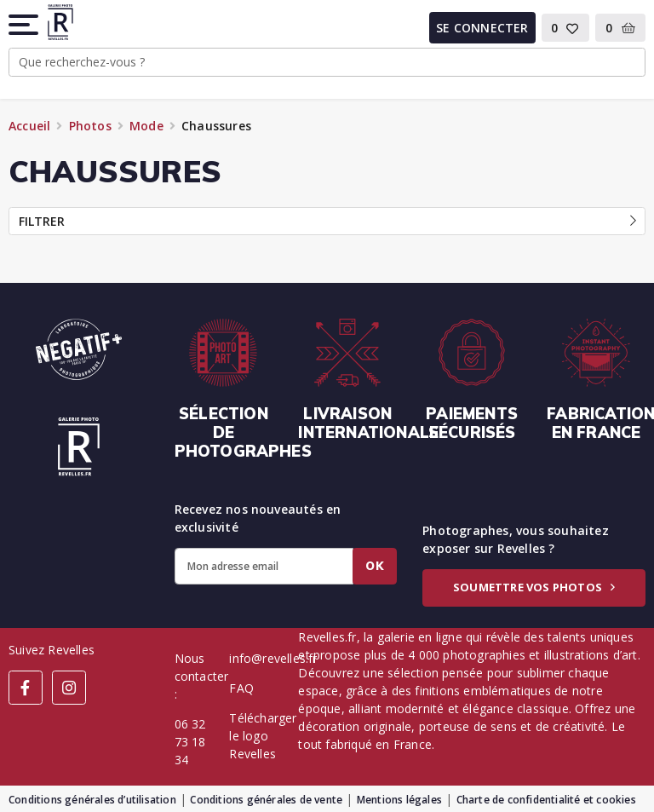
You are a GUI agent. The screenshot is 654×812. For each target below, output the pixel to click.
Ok (375, 566)
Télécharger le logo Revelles (263, 736)
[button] (25, 25)
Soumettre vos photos (534, 587)
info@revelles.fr (273, 658)
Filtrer (327, 221)
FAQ (241, 688)
